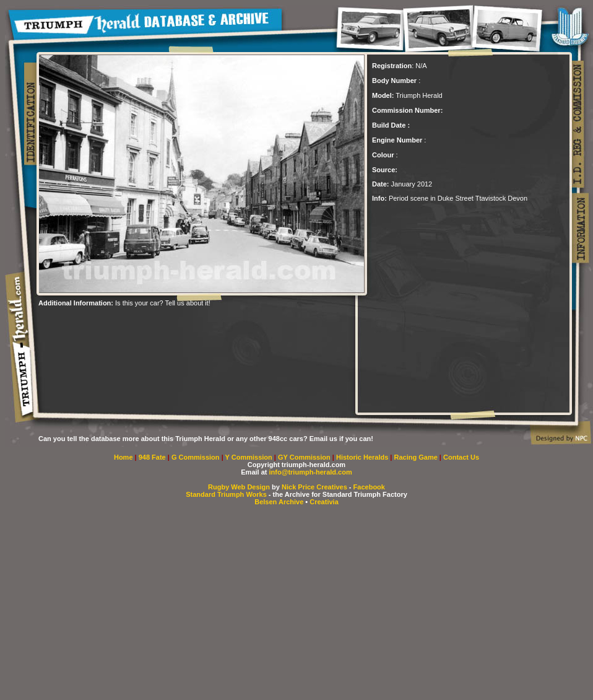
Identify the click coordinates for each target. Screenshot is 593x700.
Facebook (369, 487)
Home (123, 457)
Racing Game (417, 457)
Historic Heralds (363, 457)
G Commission (197, 457)
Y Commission (250, 457)
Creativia (324, 502)
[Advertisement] (183, 325)
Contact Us (461, 457)
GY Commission (304, 457)
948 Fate (153, 457)
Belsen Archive (279, 502)
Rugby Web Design (239, 487)
